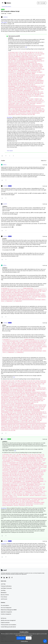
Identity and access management (8, 620)
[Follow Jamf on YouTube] (7, 578)
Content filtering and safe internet (8, 627)
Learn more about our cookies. (26, 635)
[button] (3, 3)
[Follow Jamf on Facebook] (12, 578)
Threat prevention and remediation (9, 625)
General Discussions (7, 7)
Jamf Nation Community (6, 588)
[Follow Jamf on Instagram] (9, 578)
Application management (6, 612)
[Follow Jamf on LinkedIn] (4, 578)
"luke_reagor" (4, 22)
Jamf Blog (3, 590)
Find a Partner (4, 597)
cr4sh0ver (5, 17)
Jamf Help (3, 584)
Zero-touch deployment (6, 608)
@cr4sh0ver (10, 117)
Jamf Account (4, 599)
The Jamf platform (5, 605)
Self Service (4, 618)
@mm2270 (3, 544)
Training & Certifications (6, 586)
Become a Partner (5, 595)
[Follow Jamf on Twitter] (2, 578)
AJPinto (5, 165)
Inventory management (6, 614)
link (26, 47)
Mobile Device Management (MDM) (9, 610)
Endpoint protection (5, 623)
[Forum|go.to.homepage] (8, 3)
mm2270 (5, 204)
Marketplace (4, 593)
